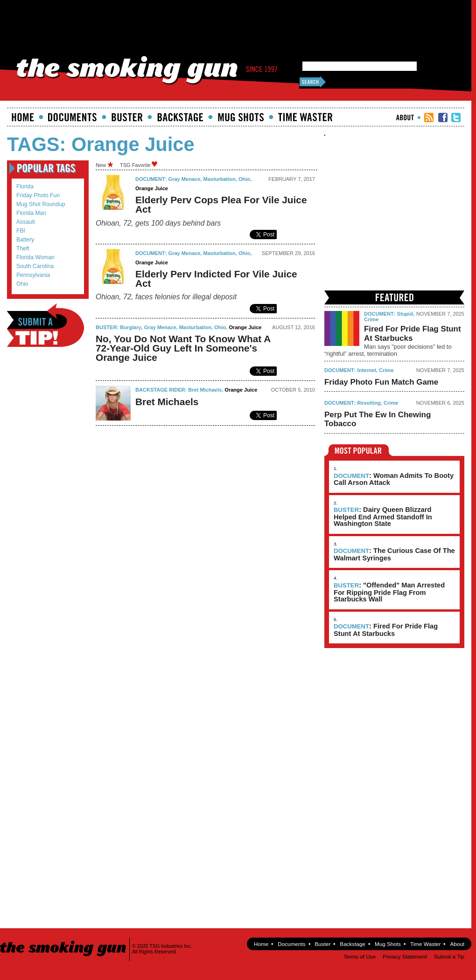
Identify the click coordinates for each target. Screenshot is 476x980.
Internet (367, 370)
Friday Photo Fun (38, 195)
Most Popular (359, 450)
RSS (429, 117)
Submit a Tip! (45, 325)
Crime (371, 319)
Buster (127, 117)
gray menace (185, 179)
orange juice (152, 188)
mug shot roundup (41, 204)
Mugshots (241, 117)
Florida (25, 186)
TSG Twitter (456, 117)
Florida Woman (35, 257)
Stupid (405, 314)
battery (25, 240)
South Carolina (35, 266)
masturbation (220, 179)
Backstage (180, 117)
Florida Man (31, 213)
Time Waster (305, 117)
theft (23, 248)
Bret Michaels (205, 390)
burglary (130, 327)
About (405, 117)
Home (23, 117)
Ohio (22, 284)
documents (73, 117)
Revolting (369, 403)
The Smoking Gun (64, 940)
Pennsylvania (33, 275)
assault (26, 222)
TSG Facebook (443, 117)
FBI (21, 231)
